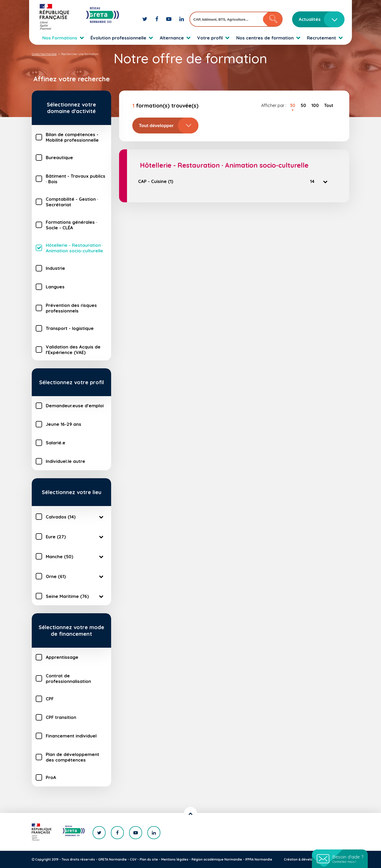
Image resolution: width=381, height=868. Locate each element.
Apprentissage (62, 657)
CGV (133, 859)
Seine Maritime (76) (76, 596)
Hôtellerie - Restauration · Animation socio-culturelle (74, 248)
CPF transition (61, 717)
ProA (51, 777)
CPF (50, 699)
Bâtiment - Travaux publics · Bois (76, 179)
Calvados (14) (76, 517)
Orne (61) (76, 576)
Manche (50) (76, 556)
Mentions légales (175, 859)
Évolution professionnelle (118, 38)
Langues (55, 287)
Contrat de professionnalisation (68, 678)
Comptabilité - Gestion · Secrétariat (72, 202)
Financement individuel (71, 736)
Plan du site (149, 859)
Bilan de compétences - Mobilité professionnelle (72, 137)
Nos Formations (60, 38)
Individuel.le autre (65, 461)
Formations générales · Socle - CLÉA (71, 225)
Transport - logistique (70, 328)
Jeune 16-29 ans (63, 424)
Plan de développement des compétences (72, 757)
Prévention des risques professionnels (71, 308)
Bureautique (59, 157)
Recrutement (321, 38)
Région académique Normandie (217, 859)
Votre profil (210, 38)
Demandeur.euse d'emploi (75, 406)
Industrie (55, 268)
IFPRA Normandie (259, 859)
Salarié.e (56, 443)
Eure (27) (76, 536)
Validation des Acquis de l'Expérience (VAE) (73, 350)
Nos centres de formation (265, 38)
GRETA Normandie (112, 859)
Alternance (172, 38)
